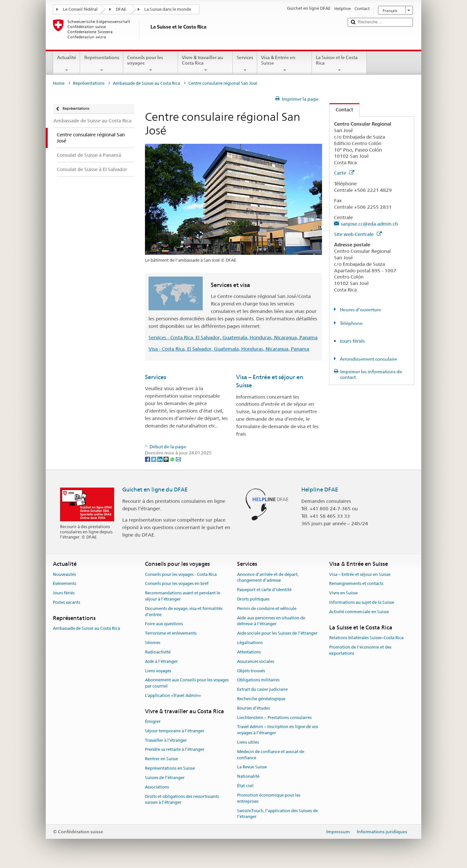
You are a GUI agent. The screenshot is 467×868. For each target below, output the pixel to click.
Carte (344, 173)
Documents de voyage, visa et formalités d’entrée (184, 612)
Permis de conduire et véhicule (267, 608)
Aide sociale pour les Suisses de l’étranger (277, 633)
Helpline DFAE (320, 490)
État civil (245, 786)
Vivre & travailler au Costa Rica (205, 64)
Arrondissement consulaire (368, 359)
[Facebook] (148, 459)
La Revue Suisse (252, 767)
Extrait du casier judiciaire (262, 689)
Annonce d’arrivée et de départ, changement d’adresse (268, 577)
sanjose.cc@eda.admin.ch (369, 224)
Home (59, 83)
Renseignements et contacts (356, 584)
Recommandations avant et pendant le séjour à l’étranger (183, 596)
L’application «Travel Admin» (173, 695)
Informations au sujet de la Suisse (362, 602)
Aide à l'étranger (161, 661)
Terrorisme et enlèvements (171, 633)
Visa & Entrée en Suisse (285, 64)
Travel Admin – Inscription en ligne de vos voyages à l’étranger (278, 730)
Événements (65, 584)
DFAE (121, 9)
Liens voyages (158, 671)
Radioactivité (158, 652)
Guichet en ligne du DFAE (155, 490)
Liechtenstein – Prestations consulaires (274, 718)
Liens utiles (248, 742)
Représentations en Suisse (170, 768)
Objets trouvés (251, 671)
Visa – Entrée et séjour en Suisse (360, 574)
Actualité (67, 64)
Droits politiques (253, 599)
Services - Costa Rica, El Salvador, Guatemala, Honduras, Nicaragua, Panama (233, 337)
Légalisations (250, 643)
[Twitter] (154, 459)
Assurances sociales (256, 661)
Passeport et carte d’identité (264, 590)
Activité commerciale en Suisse (359, 612)
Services (245, 64)
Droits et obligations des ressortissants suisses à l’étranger (182, 800)
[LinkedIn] (160, 459)
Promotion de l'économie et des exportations (360, 650)
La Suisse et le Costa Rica (339, 64)
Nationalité (248, 777)
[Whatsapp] (173, 459)
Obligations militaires (258, 680)
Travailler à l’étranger (166, 740)
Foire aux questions (164, 624)
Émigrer (153, 721)
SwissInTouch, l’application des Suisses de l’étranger (277, 814)
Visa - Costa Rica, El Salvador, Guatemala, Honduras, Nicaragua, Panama (229, 349)
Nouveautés (64, 574)
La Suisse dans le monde (168, 9)
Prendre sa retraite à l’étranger (175, 750)
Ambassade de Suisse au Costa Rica (146, 83)
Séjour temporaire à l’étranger (175, 731)
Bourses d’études (253, 708)
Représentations (102, 64)
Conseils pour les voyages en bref (177, 584)
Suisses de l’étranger (165, 778)
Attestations (249, 652)
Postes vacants (66, 602)
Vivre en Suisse (343, 593)
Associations (157, 787)
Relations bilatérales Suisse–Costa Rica (366, 638)
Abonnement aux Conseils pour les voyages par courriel (187, 683)
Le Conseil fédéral (80, 9)
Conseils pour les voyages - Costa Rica (181, 574)
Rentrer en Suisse (162, 759)
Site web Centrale (358, 234)
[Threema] (167, 459)
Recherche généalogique (261, 699)
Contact (341, 110)
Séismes (153, 643)
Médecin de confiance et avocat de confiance (271, 755)
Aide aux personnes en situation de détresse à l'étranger (271, 621)
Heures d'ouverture (360, 310)
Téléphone (351, 323)
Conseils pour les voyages (151, 64)
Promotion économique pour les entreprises (269, 798)
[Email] (178, 459)
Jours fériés (352, 341)
